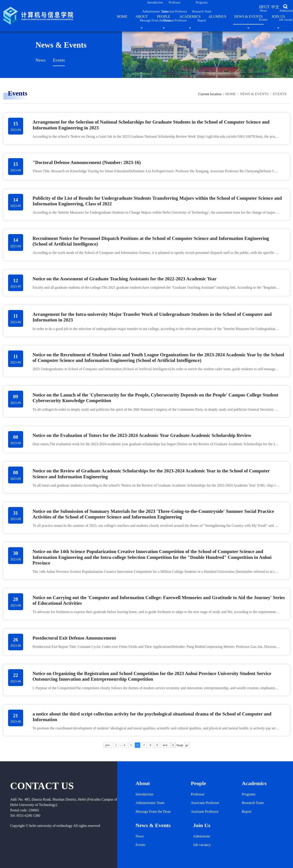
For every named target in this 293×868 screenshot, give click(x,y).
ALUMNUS (217, 17)
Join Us (278, 20)
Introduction (144, 794)
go (187, 745)
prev (108, 745)
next (165, 745)
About (142, 20)
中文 (275, 7)
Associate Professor (205, 803)
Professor (198, 794)
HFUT (264, 7)
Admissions (202, 836)
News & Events (248, 20)
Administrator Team (150, 803)
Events (59, 60)
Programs (249, 794)
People (164, 20)
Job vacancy (202, 845)
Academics (190, 20)
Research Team (253, 803)
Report (247, 812)
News (41, 60)
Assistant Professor (205, 812)
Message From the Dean (153, 812)
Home (122, 17)
